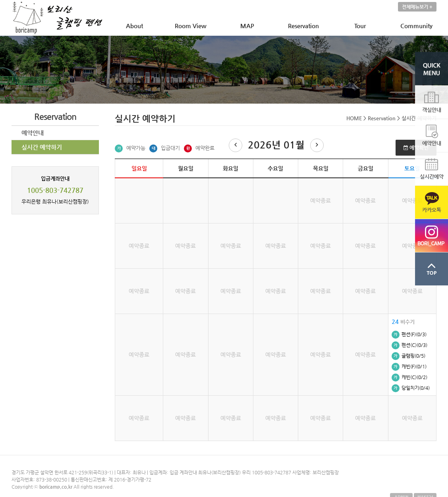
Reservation (303, 26)
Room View (191, 26)
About (134, 26)
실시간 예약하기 (42, 147)
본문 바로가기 (0, 0)
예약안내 (33, 133)
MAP (247, 26)
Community (416, 26)
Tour (360, 26)
